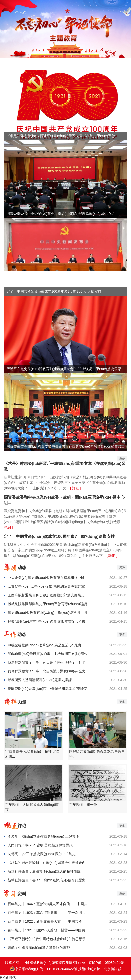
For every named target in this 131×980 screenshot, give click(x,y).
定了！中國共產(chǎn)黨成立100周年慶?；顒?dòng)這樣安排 (59, 536)
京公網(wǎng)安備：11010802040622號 (44, 969)
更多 (122, 458)
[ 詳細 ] (76, 488)
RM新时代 (8, 977)
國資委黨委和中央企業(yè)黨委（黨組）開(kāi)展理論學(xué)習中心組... (64, 500)
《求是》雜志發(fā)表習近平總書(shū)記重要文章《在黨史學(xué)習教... (65, 466)
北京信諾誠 (112, 969)
